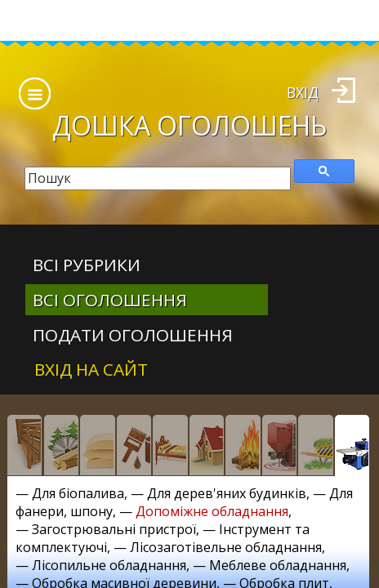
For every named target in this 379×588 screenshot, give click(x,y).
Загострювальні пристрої (114, 529)
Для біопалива (78, 493)
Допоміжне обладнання (212, 511)
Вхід (303, 92)
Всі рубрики (87, 265)
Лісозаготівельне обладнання (226, 547)
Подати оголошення (133, 335)
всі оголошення (110, 300)
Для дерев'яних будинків (227, 493)
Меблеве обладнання (278, 565)
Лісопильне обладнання (109, 565)
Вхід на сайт (91, 369)
